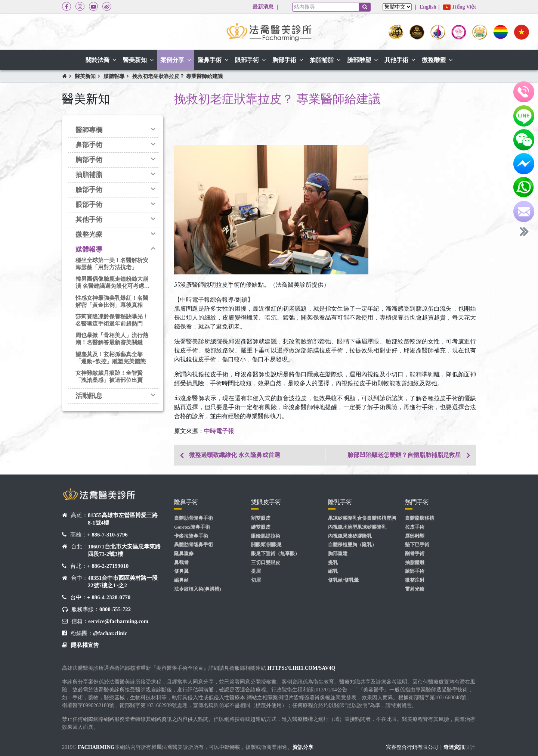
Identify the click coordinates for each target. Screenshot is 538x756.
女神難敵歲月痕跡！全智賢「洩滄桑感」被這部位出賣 (109, 377)
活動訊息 (89, 396)
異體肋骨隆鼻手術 (194, 545)
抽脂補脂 (89, 175)
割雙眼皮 (261, 518)
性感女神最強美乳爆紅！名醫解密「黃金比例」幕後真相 (112, 301)
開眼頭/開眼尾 (266, 545)
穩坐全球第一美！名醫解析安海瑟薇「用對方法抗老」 (112, 264)
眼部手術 (89, 205)
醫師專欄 (89, 130)
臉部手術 (89, 190)
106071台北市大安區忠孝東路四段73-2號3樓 (124, 550)
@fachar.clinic (110, 633)
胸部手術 (89, 160)
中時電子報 (219, 431)
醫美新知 (85, 76)
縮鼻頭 (181, 580)
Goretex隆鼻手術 (192, 527)
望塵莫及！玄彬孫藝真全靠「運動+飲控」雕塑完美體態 (111, 358)
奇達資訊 (454, 747)
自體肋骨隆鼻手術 (194, 518)
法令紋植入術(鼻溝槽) (198, 589)
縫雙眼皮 (261, 527)
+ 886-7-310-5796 (107, 535)
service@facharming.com (118, 621)
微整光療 (89, 234)
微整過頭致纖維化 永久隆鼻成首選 (235, 455)
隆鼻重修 (184, 554)
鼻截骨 (181, 563)
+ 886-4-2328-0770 (109, 597)
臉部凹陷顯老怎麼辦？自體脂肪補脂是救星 (404, 455)
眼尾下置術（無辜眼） (275, 554)
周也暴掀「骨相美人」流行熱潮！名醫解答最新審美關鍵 (112, 339)
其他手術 (89, 220)
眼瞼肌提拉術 (266, 536)
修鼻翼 (181, 571)
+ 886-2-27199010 (108, 566)
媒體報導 (114, 76)
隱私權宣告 (85, 645)
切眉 (256, 580)
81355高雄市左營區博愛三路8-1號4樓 (123, 519)
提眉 (256, 571)
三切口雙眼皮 (266, 563)
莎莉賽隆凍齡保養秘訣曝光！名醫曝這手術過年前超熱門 (112, 320)
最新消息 (263, 7)
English (428, 7)
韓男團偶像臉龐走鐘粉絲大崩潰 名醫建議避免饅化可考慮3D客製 (112, 283)
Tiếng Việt (460, 7)
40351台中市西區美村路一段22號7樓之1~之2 (123, 582)
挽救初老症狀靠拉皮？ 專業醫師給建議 (177, 76)
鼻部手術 (89, 145)
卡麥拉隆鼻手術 (191, 536)
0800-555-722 (115, 609)
